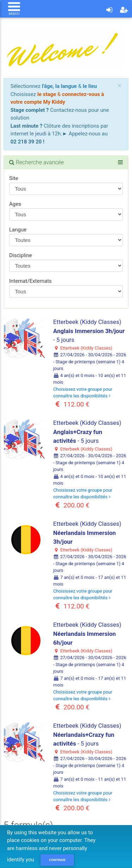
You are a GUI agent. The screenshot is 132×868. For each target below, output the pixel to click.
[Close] (119, 86)
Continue (57, 860)
